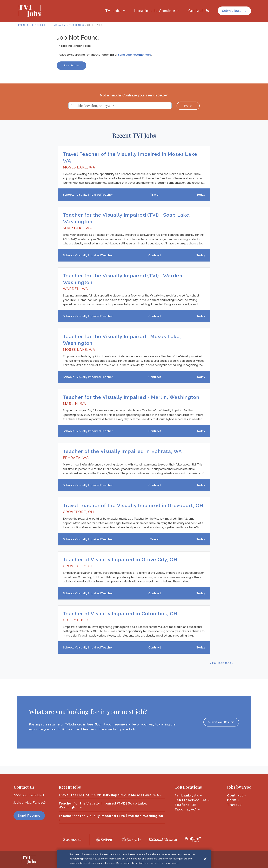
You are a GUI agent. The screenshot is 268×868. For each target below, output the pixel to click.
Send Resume (29, 816)
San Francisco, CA (191, 800)
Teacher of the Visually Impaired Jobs (58, 25)
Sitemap (173, 859)
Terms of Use (137, 859)
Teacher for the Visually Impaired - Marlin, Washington (131, 401)
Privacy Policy (156, 859)
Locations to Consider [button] (155, 11)
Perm (232, 800)
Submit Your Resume (221, 730)
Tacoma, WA (186, 809)
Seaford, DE (186, 805)
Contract (235, 795)
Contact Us (199, 11)
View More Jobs (220, 671)
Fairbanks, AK (187, 795)
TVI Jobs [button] (113, 11)
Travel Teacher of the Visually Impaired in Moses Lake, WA (109, 795)
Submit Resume (234, 11)
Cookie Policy (117, 859)
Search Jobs (72, 66)
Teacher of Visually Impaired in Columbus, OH (120, 622)
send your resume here (135, 55)
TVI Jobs (23, 25)
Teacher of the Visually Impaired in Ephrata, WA (122, 457)
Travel (233, 805)
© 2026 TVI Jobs (97, 859)
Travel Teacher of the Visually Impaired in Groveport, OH (133, 512)
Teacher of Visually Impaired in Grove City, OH (120, 567)
